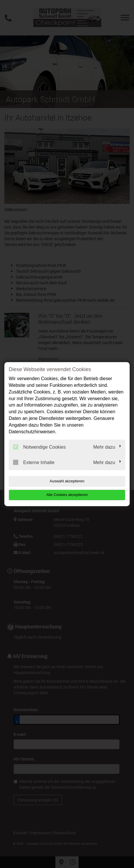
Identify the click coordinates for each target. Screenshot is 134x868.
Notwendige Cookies (39, 447)
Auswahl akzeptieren (67, 481)
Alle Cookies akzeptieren (67, 495)
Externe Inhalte (34, 462)
